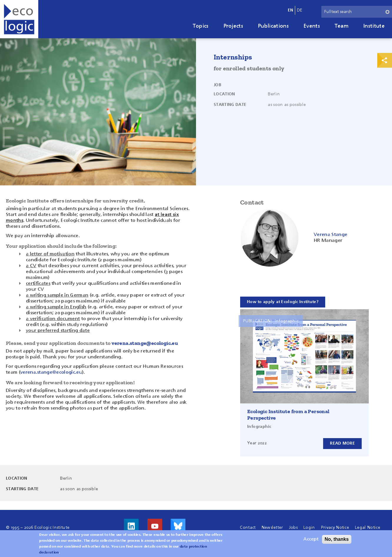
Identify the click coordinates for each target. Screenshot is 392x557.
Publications (273, 26)
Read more (342, 443)
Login (309, 528)
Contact (248, 528)
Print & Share (385, 60)
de (300, 10)
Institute (374, 26)
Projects (233, 26)
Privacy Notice (335, 528)
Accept (311, 539)
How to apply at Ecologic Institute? (283, 302)
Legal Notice (368, 528)
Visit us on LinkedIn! (131, 526)
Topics (201, 26)
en (291, 10)
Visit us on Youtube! (155, 526)
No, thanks (337, 539)
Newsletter (272, 528)
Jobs (293, 528)
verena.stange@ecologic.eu (145, 343)
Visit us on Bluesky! (178, 526)
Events (312, 26)
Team (342, 26)
